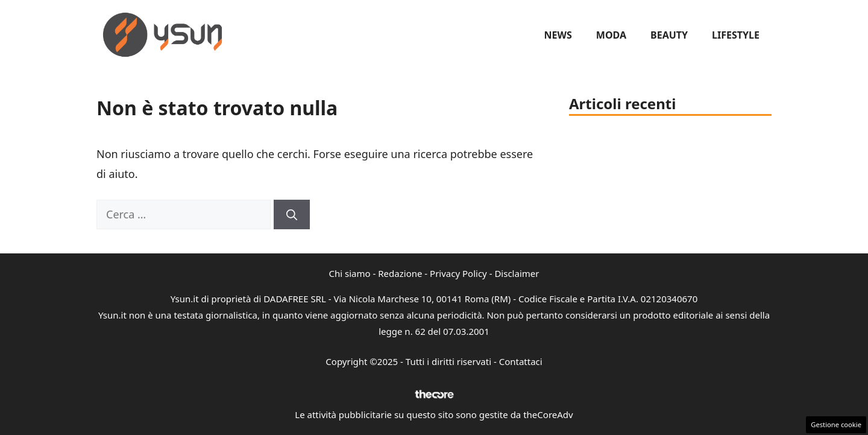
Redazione (400, 273)
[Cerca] (292, 214)
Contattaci (521, 361)
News (558, 35)
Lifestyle (736, 35)
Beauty (669, 35)
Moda (611, 35)
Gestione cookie (836, 424)
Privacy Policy (458, 273)
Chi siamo (350, 273)
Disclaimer (517, 273)
